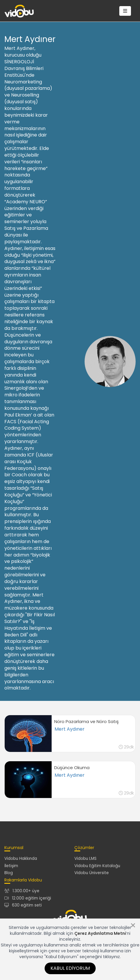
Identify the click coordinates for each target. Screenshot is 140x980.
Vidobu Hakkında (21, 859)
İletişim (11, 866)
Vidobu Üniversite (92, 873)
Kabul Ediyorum (70, 968)
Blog (9, 873)
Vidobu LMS (85, 859)
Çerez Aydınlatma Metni (100, 933)
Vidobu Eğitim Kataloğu (97, 866)
